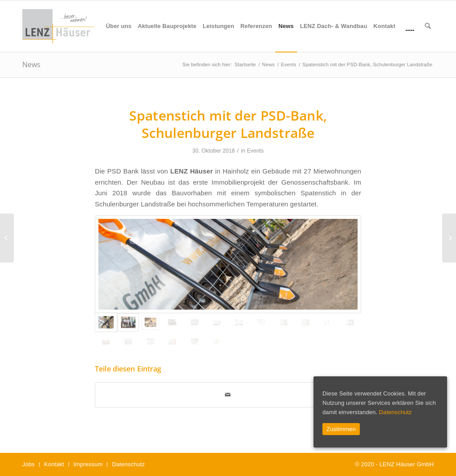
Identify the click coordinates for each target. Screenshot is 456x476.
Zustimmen (341, 429)
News (32, 65)
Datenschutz (395, 412)
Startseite (245, 65)
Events (289, 65)
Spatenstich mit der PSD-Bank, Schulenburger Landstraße (228, 124)
